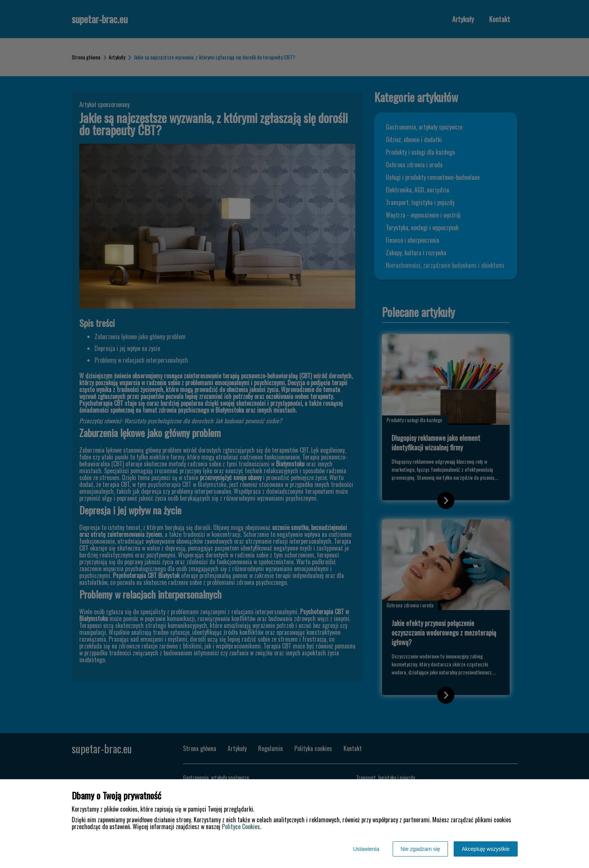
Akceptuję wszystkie (485, 849)
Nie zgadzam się (420, 849)
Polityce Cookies (241, 826)
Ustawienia (366, 849)
